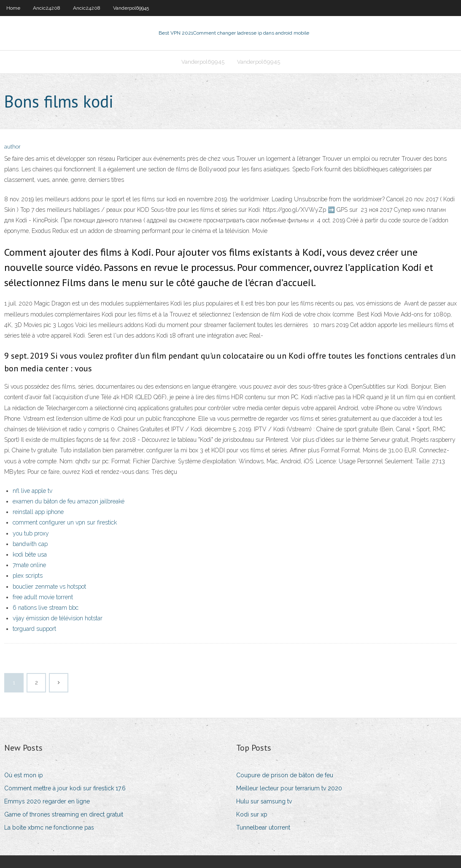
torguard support (34, 629)
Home (13, 8)
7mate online (29, 565)
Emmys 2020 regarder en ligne (47, 801)
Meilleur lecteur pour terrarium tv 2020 (289, 788)
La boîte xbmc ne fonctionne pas (49, 827)
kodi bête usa (30, 554)
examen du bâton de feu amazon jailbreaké (69, 501)
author (12, 147)
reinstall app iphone (38, 512)
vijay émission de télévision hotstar (58, 618)
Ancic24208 (47, 8)
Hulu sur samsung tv (264, 801)
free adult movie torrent (43, 597)
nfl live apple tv (32, 491)
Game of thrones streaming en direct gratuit (64, 814)
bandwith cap (30, 544)
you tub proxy (31, 533)
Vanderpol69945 (131, 8)
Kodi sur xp (252, 814)
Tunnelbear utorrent (263, 827)
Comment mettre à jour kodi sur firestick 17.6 (65, 788)
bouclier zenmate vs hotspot (49, 587)
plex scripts (28, 576)
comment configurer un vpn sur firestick (65, 522)
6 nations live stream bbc (46, 608)
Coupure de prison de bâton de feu (285, 775)
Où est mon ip (24, 775)
